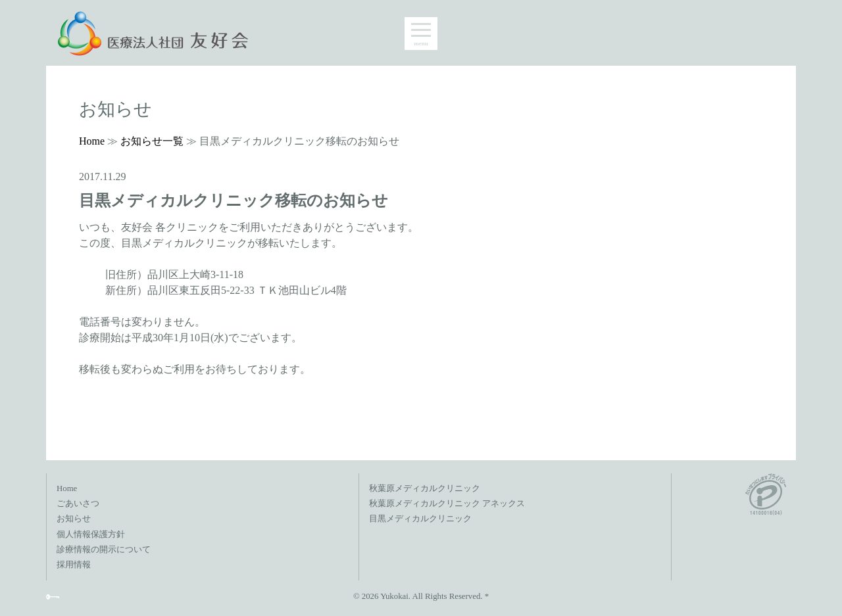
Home (92, 141)
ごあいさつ (78, 504)
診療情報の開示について (104, 550)
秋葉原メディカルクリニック (425, 488)
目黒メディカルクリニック (420, 519)
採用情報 (74, 565)
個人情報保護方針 (91, 534)
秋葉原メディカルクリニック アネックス (447, 504)
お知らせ (74, 519)
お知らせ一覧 (152, 141)
